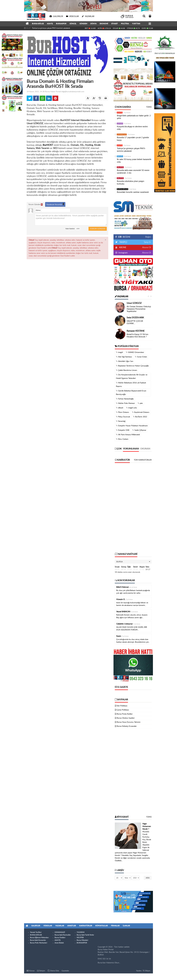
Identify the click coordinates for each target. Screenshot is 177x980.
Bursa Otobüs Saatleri (126, 718)
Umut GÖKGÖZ (134, 303)
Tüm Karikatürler (143, 460)
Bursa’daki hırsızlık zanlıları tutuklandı (133, 192)
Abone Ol (147, 247)
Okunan (145, 449)
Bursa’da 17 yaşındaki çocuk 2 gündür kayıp (133, 139)
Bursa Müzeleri (82, 940)
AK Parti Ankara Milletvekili (128, 435)
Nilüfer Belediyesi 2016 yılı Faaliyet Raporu (131, 385)
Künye (31, 971)
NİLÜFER (120, 167)
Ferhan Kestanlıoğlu (125, 399)
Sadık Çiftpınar (139, 430)
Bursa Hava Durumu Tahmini (129, 722)
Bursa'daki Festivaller (63, 935)
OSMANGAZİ (122, 134)
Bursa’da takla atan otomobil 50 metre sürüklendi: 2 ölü (133, 172)
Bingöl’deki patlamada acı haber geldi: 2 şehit (134, 117)
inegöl (119, 352)
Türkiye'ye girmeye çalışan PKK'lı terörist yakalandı (51, 28)
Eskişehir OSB (123, 430)
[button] (133, 562)
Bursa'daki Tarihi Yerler (85, 935)
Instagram (123, 253)
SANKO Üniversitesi (135, 352)
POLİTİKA (125, 24)
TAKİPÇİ (123, 242)
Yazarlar (122, 297)
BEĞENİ (124, 237)
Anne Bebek (59, 943)
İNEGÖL (120, 156)
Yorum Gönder (36, 205)
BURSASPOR (61, 24)
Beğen (148, 237)
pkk (140, 403)
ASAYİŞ (50, 24)
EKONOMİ (104, 24)
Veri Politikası (122, 706)
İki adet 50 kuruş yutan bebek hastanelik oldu (134, 161)
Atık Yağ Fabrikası (124, 357)
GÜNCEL (73, 24)
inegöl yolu (132, 408)
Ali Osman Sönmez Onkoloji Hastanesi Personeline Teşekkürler (139, 309)
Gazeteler (65, 971)
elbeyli (120, 408)
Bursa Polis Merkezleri (39, 943)
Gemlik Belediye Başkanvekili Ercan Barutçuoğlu (131, 393)
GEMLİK (120, 124)
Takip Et (147, 242)
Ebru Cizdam (122, 439)
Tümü (149, 107)
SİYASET (115, 24)
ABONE (122, 247)
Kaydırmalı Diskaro (141, 412)
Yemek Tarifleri (36, 932)
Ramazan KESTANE (136, 331)
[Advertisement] (133, 509)
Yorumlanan (131, 449)
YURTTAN (136, 24)
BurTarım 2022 (140, 417)
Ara (148, 878)
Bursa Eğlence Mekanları (39, 938)
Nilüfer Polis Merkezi (125, 403)
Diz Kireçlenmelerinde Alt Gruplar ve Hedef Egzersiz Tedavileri (132, 376)
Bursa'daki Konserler (38, 940)
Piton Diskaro (122, 412)
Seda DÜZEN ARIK (135, 318)
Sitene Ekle (53, 971)
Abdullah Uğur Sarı (125, 361)
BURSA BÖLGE (38, 24)
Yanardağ (121, 421)
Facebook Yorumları (55, 204)
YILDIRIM (81, 932)
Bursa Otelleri (60, 938)
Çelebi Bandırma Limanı (127, 370)
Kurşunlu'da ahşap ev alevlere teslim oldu (132, 128)
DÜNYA (93, 24)
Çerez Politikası (123, 710)
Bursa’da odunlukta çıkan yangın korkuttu (131, 183)
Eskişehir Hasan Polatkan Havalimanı (132, 426)
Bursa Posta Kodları (125, 714)
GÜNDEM (83, 24)
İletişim (41, 971)
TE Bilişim (146, 971)
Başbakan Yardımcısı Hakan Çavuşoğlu (132, 366)
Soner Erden (141, 357)
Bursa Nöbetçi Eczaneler (127, 726)
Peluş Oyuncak (123, 417)
